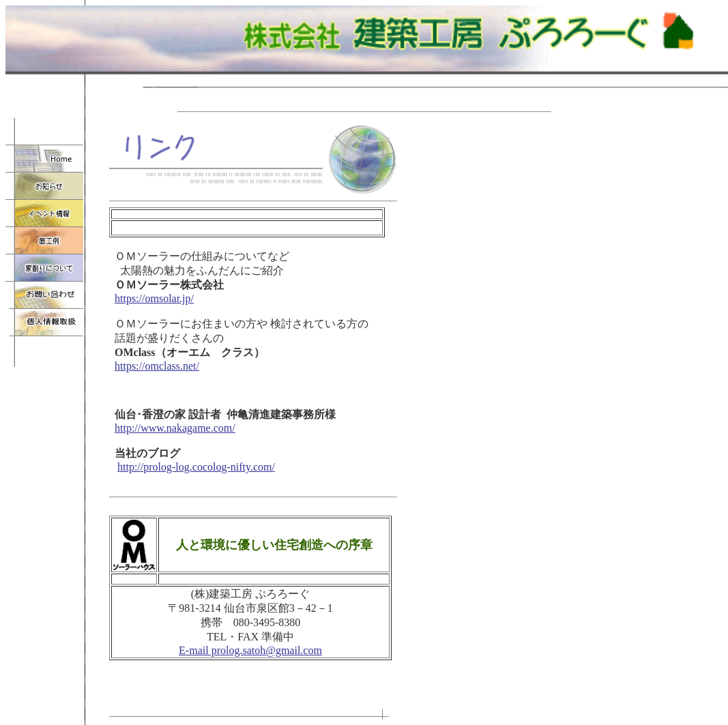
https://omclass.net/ (157, 366)
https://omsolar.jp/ (154, 298)
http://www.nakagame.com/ (175, 428)
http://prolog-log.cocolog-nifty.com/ (196, 467)
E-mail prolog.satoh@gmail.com (250, 650)
